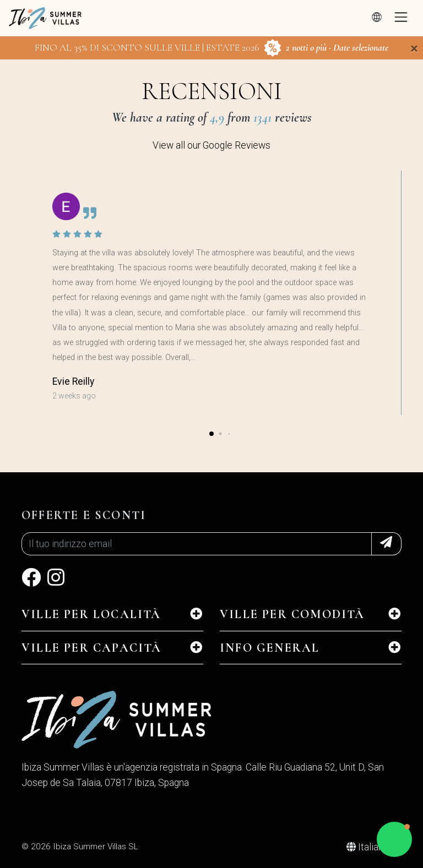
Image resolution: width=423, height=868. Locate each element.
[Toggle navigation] (401, 18)
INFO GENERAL (270, 648)
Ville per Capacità (92, 648)
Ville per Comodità (292, 614)
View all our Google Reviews (211, 145)
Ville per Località (91, 614)
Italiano (369, 847)
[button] (211, 434)
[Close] (414, 48)
